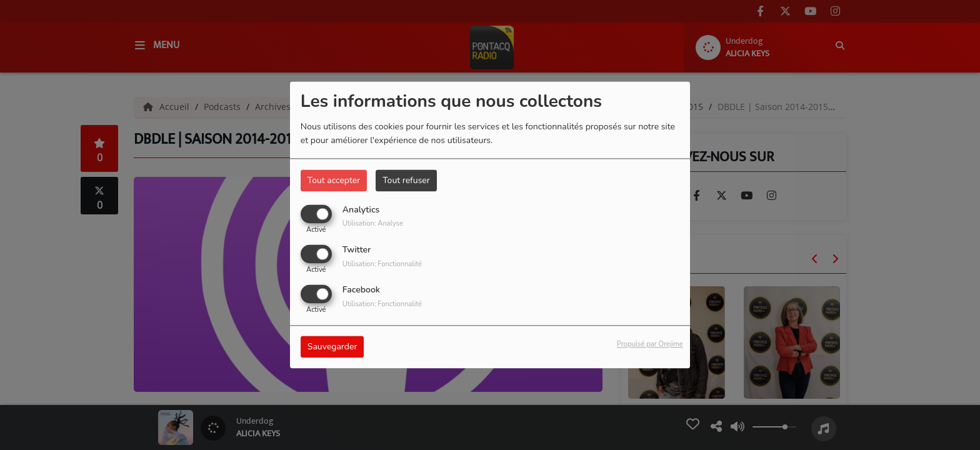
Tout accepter (334, 180)
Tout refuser (406, 180)
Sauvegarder (332, 347)
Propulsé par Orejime (650, 345)
